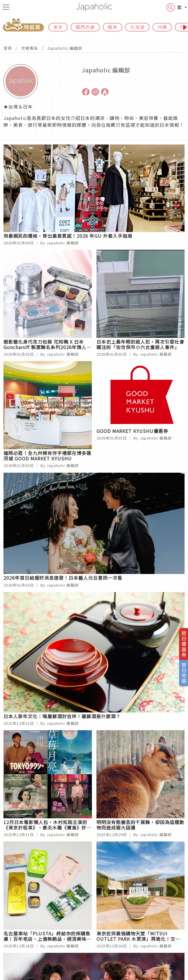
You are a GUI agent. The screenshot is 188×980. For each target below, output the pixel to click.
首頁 (8, 48)
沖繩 (162, 27)
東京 (58, 27)
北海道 (137, 27)
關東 (113, 27)
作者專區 (30, 48)
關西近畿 (85, 27)
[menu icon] (6, 7)
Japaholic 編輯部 (65, 48)
